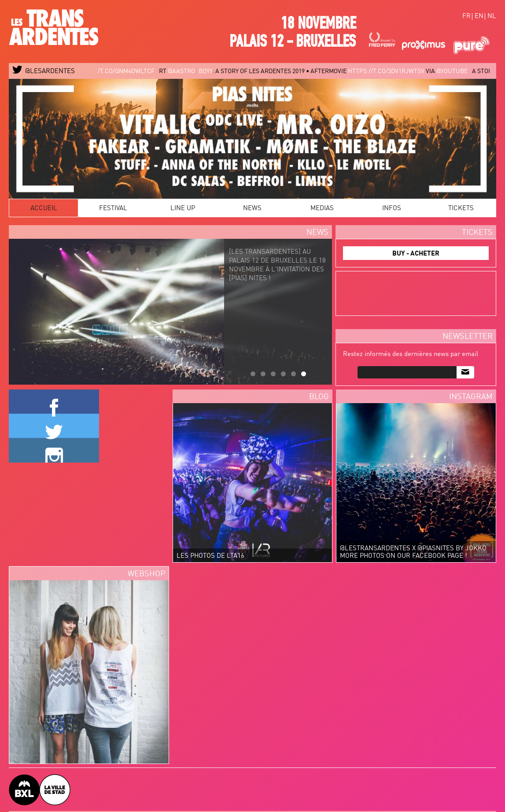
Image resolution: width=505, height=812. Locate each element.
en (479, 17)
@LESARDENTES (44, 72)
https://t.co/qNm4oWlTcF (120, 71)
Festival (113, 209)
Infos (392, 209)
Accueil (44, 209)
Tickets (461, 209)
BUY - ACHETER (416, 254)
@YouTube (458, 71)
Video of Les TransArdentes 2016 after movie (334, 666)
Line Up (183, 209)
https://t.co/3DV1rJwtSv (392, 71)
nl (492, 17)
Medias (322, 209)
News (252, 209)
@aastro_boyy (196, 71)
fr (466, 17)
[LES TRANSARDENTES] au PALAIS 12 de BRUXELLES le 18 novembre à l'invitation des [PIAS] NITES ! (276, 276)
